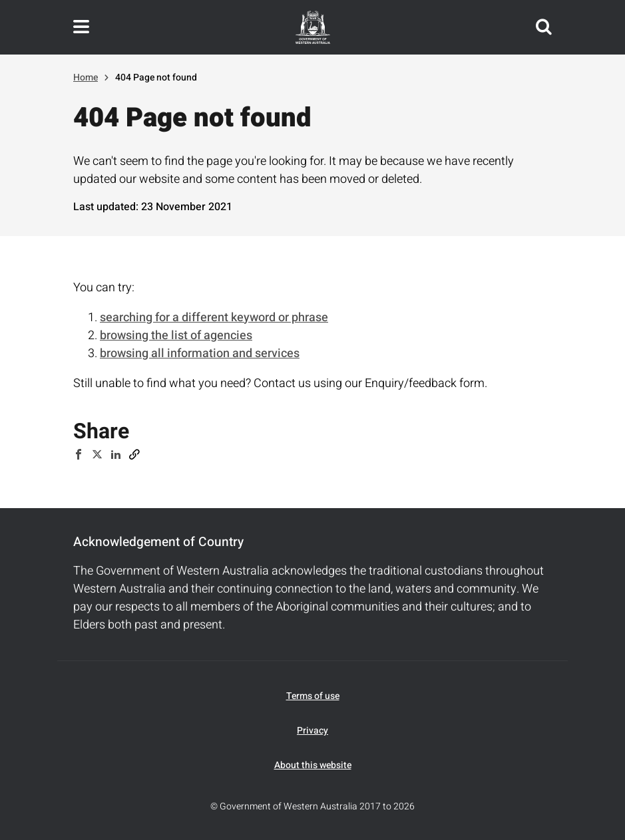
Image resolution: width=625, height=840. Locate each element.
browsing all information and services (200, 353)
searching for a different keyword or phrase (214, 318)
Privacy (312, 731)
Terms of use (313, 696)
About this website (313, 765)
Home (86, 77)
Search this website (544, 27)
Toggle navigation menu (81, 27)
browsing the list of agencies (176, 336)
